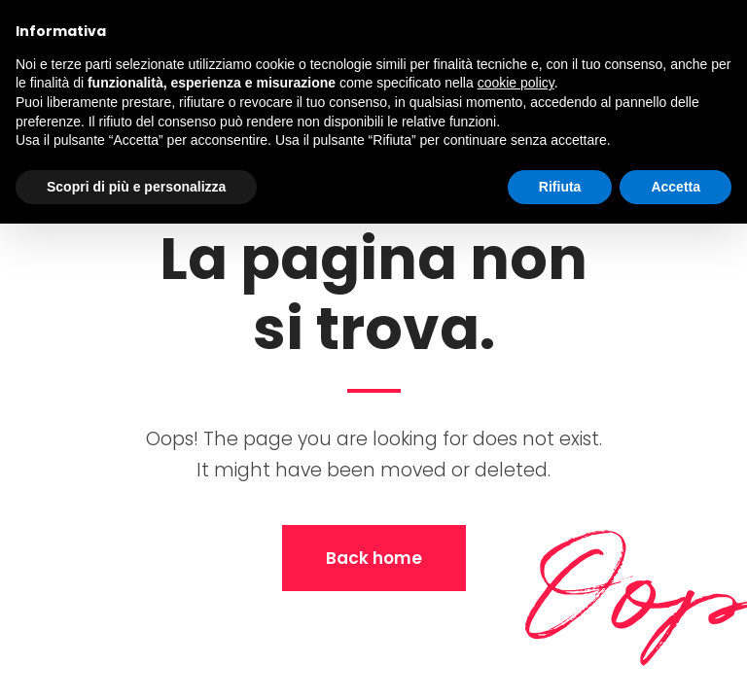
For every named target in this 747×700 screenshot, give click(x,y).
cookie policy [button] (516, 83)
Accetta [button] (676, 187)
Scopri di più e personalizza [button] (136, 187)
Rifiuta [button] (560, 187)
